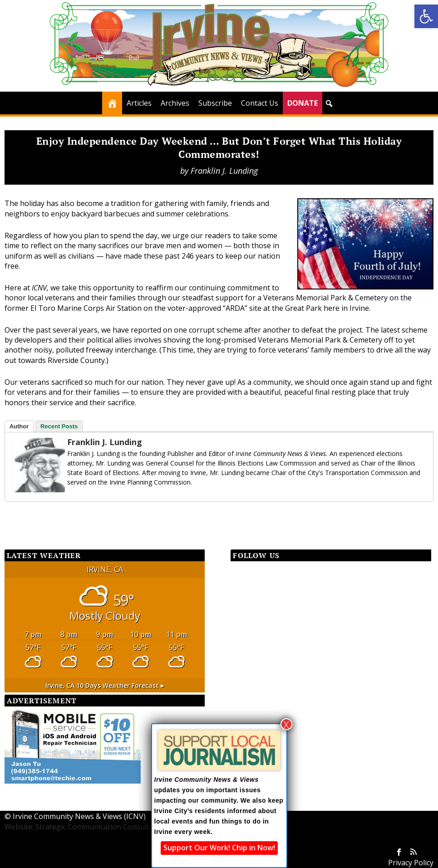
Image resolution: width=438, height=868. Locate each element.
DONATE (303, 103)
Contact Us (260, 103)
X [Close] (286, 724)
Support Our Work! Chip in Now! (219, 848)
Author (19, 426)
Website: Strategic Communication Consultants (84, 827)
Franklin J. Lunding (224, 171)
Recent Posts (59, 426)
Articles (139, 103)
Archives (175, 103)
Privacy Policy (411, 863)
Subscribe (215, 103)
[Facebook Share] (27, 518)
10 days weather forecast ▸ (105, 685)
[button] (426, 16)
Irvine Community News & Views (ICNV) (79, 816)
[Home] (112, 103)
